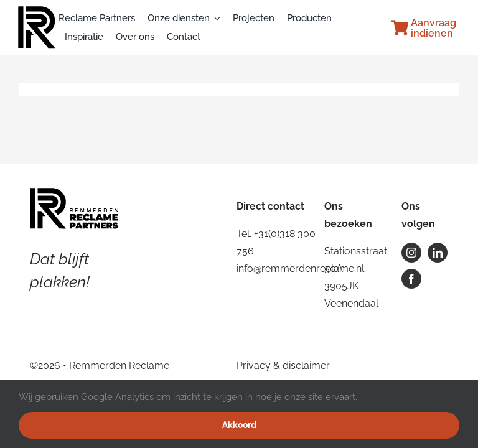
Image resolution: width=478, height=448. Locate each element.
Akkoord (239, 425)
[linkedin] (438, 253)
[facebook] (411, 279)
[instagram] (411, 253)
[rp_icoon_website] (37, 11)
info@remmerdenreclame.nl (300, 268)
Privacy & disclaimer (283, 366)
